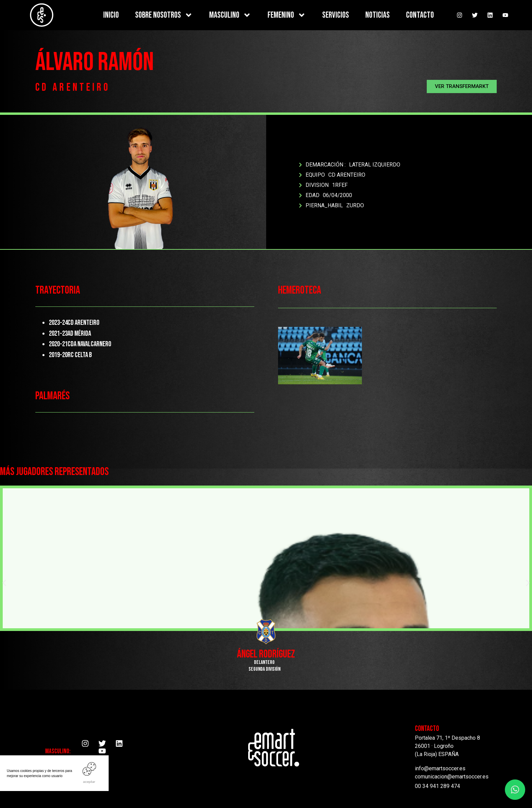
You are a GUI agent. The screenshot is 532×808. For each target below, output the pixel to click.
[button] (462, 86)
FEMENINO (287, 15)
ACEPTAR (89, 782)
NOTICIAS (378, 15)
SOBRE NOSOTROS (164, 15)
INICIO (111, 15)
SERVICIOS (336, 15)
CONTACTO (420, 15)
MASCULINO (230, 15)
